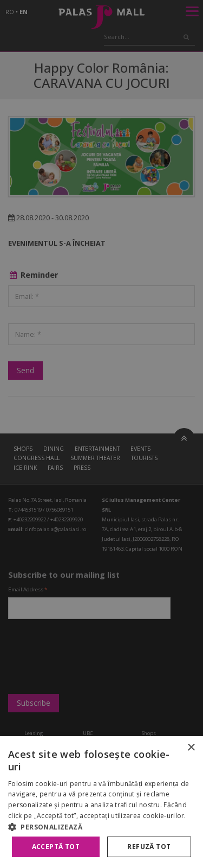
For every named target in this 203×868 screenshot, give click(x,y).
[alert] (101, 434)
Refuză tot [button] (149, 847)
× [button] (191, 748)
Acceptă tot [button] (56, 847)
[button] (101, 827)
